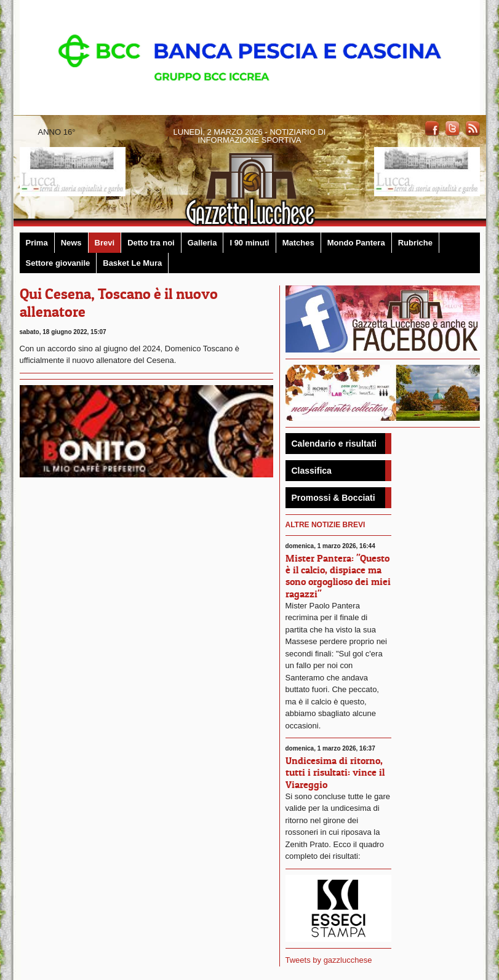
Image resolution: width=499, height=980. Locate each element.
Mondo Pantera (356, 243)
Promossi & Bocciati (333, 498)
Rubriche (415, 243)
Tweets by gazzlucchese (329, 960)
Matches (298, 243)
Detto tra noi (151, 243)
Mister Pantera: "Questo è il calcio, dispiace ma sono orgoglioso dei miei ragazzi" (338, 576)
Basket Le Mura (132, 263)
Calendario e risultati (334, 444)
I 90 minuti (249, 243)
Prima (37, 243)
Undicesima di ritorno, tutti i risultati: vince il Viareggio (335, 772)
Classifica (312, 471)
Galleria (202, 243)
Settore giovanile (58, 263)
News (71, 243)
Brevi (105, 243)
